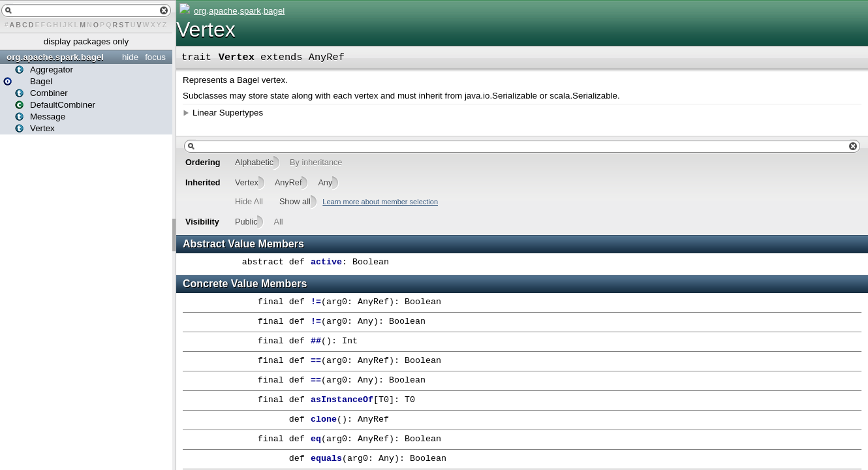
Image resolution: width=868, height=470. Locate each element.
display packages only (86, 41)
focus (155, 57)
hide (130, 57)
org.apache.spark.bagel (55, 57)
